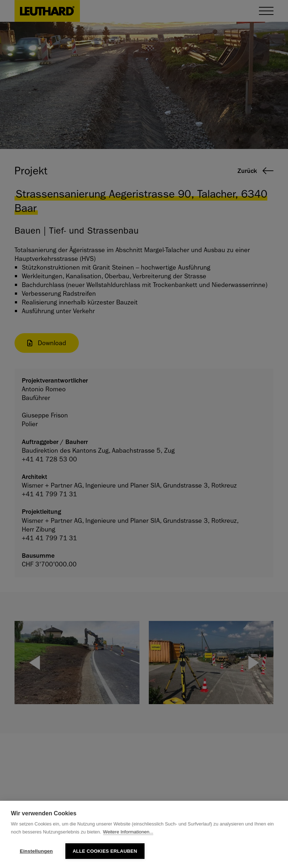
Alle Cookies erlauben (105, 851)
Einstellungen (36, 851)
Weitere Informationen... (128, 832)
